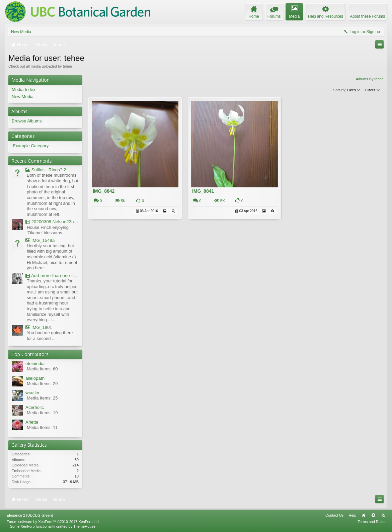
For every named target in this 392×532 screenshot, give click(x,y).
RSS (383, 515)
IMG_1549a (40, 240)
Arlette (32, 422)
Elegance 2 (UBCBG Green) (30, 515)
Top (373, 515)
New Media (21, 32)
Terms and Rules (371, 522)
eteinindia (35, 364)
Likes (354, 90)
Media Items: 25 (42, 398)
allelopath (35, 378)
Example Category (31, 146)
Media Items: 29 (42, 384)
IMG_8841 (203, 191)
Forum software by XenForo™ (53, 522)
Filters (373, 90)
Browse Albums (27, 121)
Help (352, 515)
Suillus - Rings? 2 (46, 170)
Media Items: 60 (42, 369)
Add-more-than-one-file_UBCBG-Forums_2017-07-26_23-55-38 (52, 276)
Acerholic (35, 407)
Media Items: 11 (42, 427)
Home (364, 515)
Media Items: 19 (42, 413)
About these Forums (368, 16)
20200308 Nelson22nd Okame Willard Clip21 (52, 222)
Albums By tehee (370, 79)
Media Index (24, 90)
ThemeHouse (84, 526)
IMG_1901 (39, 327)
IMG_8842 (104, 191)
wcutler (32, 393)
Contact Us (334, 515)
